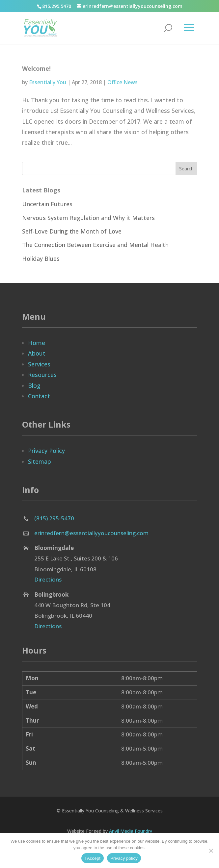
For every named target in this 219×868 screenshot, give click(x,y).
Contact (39, 396)
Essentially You (48, 82)
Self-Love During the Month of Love (72, 231)
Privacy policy (124, 858)
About (37, 353)
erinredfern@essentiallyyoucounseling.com (91, 533)
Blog (34, 385)
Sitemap (40, 461)
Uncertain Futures (47, 204)
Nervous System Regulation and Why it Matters (88, 218)
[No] (211, 851)
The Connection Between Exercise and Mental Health (95, 245)
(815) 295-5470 (54, 518)
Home (37, 343)
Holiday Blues (41, 259)
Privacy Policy (46, 451)
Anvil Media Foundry (131, 831)
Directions (48, 579)
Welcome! (36, 68)
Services (39, 364)
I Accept (93, 858)
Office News (123, 82)
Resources (42, 375)
